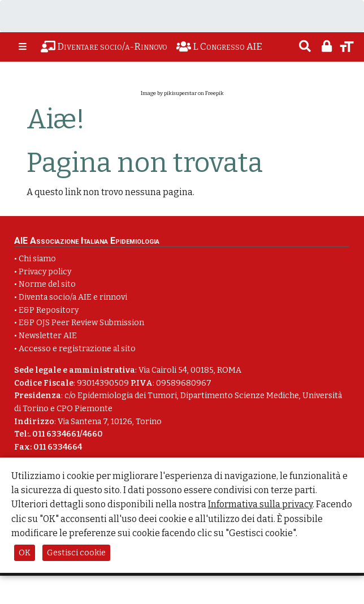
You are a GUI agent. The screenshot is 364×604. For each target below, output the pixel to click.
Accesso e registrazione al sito (77, 349)
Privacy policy (45, 272)
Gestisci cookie (76, 553)
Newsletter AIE (48, 336)
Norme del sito (47, 284)
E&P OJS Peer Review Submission (81, 323)
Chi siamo (37, 259)
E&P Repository (49, 310)
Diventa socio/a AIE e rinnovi (73, 297)
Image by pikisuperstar (169, 93)
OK (25, 553)
